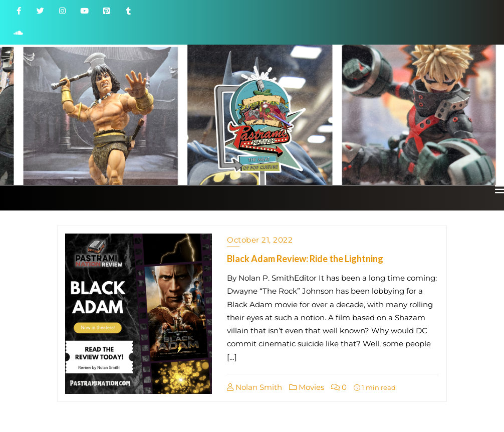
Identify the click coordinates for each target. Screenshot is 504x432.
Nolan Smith (255, 387)
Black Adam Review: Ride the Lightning (305, 259)
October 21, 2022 (260, 240)
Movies (307, 387)
